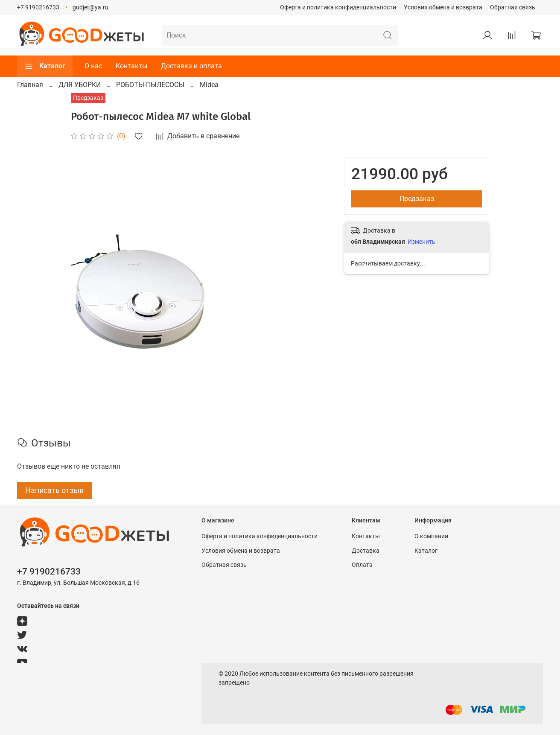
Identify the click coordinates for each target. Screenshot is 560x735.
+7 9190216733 (38, 7)
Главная (30, 85)
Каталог (45, 66)
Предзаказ (417, 199)
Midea (209, 85)
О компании (431, 536)
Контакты (131, 66)
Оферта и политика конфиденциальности (338, 7)
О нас (93, 66)
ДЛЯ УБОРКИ (80, 85)
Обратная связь (513, 7)
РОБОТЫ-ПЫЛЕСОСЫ (150, 85)
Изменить (421, 242)
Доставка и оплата (191, 66)
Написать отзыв (54, 490)
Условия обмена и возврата (443, 7)
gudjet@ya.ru (90, 7)
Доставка (366, 551)
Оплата (362, 565)
